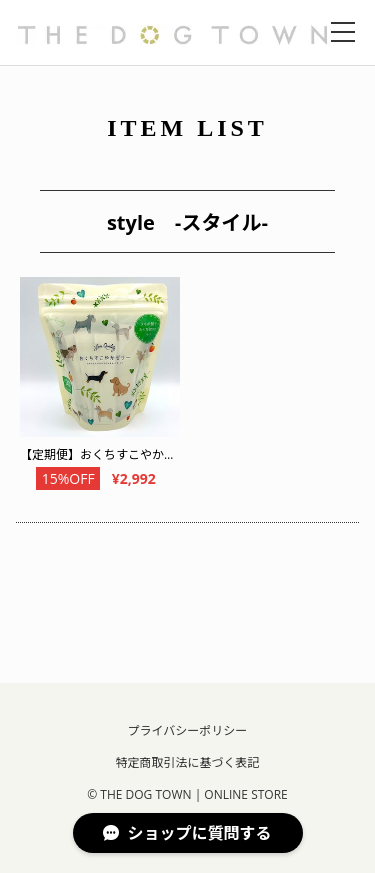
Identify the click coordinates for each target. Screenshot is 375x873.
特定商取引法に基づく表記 (187, 762)
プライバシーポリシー (188, 730)
